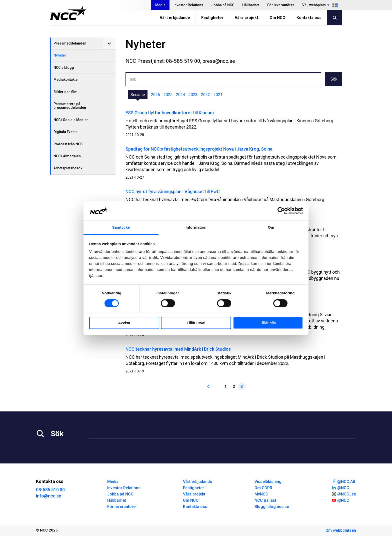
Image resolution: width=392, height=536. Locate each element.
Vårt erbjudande (175, 18)
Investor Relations (188, 5)
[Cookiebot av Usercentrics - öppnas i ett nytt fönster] (281, 211)
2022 (205, 95)
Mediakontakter (66, 80)
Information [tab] (196, 227)
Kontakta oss (309, 18)
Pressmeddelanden (70, 43)
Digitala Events (65, 132)
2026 (155, 95)
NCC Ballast (265, 500)
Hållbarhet (251, 5)
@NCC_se (344, 494)
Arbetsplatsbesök (68, 168)
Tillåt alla (268, 323)
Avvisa (124, 323)
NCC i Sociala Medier (71, 120)
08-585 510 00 (50, 490)
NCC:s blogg (64, 68)
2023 (193, 95)
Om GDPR (263, 488)
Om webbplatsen (341, 530)
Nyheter (60, 55)
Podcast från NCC (68, 144)
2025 (168, 95)
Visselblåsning (268, 482)
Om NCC (277, 18)
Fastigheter (212, 18)
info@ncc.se (49, 496)
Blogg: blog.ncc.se (272, 507)
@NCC (340, 487)
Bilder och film (65, 92)
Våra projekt (246, 18)
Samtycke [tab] (121, 227)
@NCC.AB (343, 481)
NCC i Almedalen (67, 156)
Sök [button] (334, 79)
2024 (180, 95)
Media (160, 5)
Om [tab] (271, 227)
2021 (218, 95)
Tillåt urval (196, 323)
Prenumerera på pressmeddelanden (70, 106)
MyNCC (261, 494)
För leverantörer (281, 5)
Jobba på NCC (223, 5)
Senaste (138, 95)
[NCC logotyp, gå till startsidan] (68, 13)
